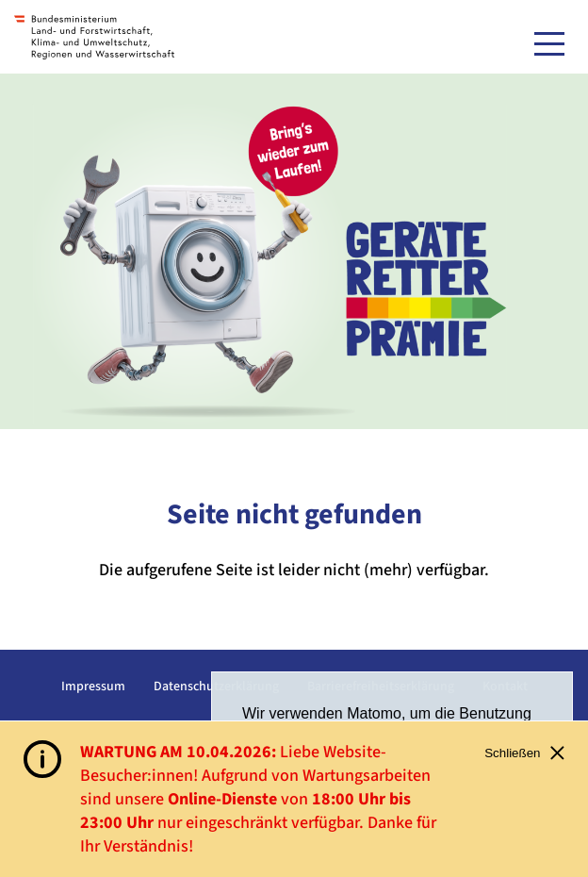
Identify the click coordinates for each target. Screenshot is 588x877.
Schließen (524, 753)
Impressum (93, 687)
